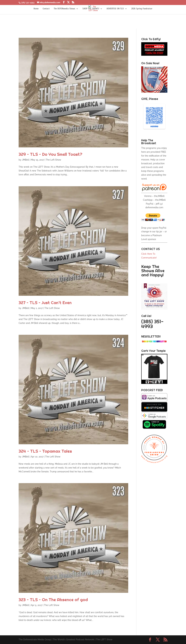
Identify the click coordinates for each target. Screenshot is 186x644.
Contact (46, 9)
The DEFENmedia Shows (64, 9)
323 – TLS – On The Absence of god (53, 600)
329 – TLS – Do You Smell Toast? (50, 154)
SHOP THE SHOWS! (91, 9)
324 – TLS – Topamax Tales (45, 451)
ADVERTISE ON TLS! (115, 9)
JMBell (26, 160)
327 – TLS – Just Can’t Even (45, 303)
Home (36, 9)
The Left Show (53, 160)
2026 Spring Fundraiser (142, 9)
